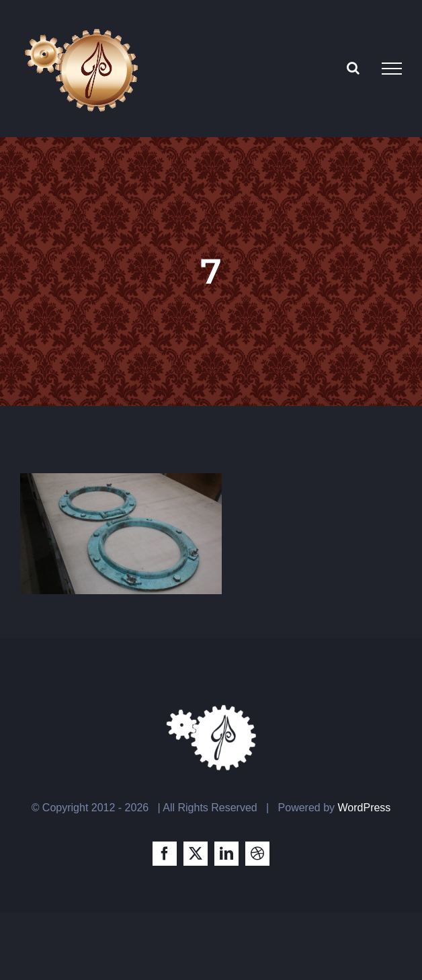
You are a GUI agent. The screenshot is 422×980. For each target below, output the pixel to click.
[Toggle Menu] (392, 69)
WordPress (365, 808)
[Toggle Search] (353, 68)
